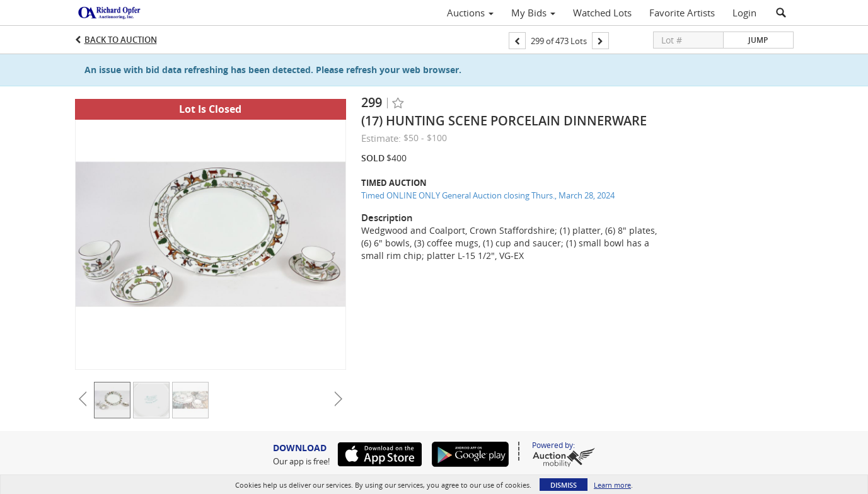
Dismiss (564, 485)
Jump (758, 40)
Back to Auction (121, 40)
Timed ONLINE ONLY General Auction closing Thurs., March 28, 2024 (488, 195)
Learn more (612, 485)
